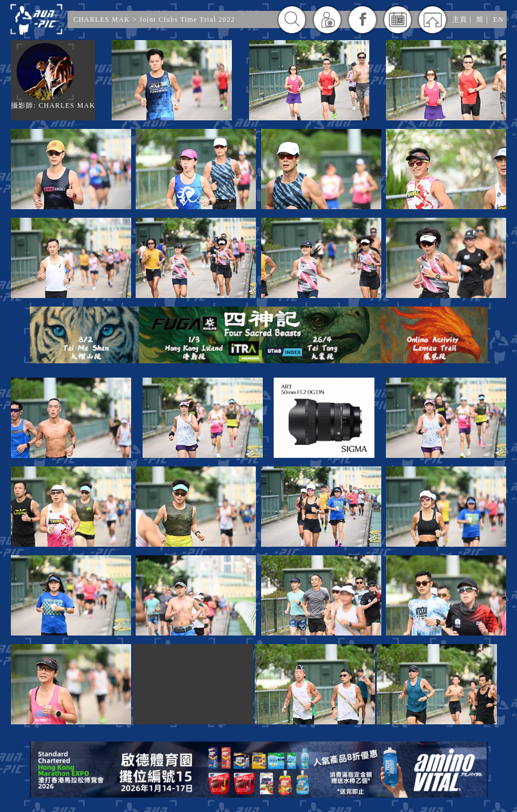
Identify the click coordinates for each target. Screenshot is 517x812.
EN (499, 19)
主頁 (460, 19)
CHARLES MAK (102, 19)
